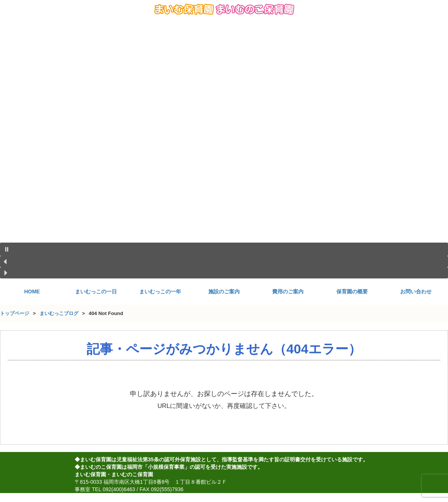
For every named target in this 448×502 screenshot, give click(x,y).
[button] (224, 249)
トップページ (15, 313)
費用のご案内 (288, 291)
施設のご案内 (224, 291)
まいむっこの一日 (96, 291)
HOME (32, 291)
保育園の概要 (352, 291)
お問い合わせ (416, 291)
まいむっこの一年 (160, 291)
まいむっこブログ (59, 313)
